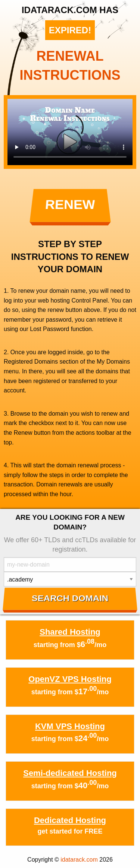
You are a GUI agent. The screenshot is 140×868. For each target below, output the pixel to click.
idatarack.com (79, 860)
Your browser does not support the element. (70, 132)
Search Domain (70, 598)
